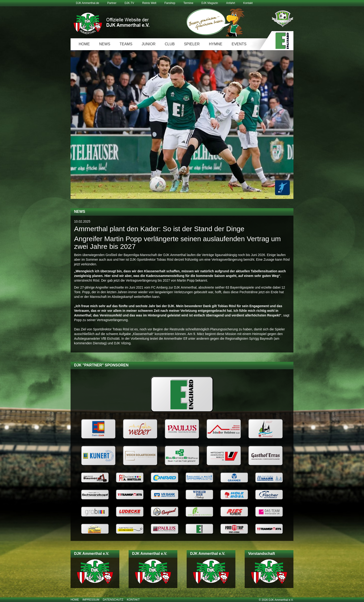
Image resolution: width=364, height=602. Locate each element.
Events (239, 44)
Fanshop (170, 3)
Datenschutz (113, 600)
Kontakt (248, 3)
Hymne (216, 44)
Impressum (91, 600)
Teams (126, 44)
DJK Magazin (210, 3)
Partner (112, 3)
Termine (188, 3)
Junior (149, 44)
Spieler (192, 44)
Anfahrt (231, 3)
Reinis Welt (149, 3)
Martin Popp (186, 280)
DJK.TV (129, 3)
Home (84, 44)
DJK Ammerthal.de (88, 3)
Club (170, 44)
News (105, 44)
